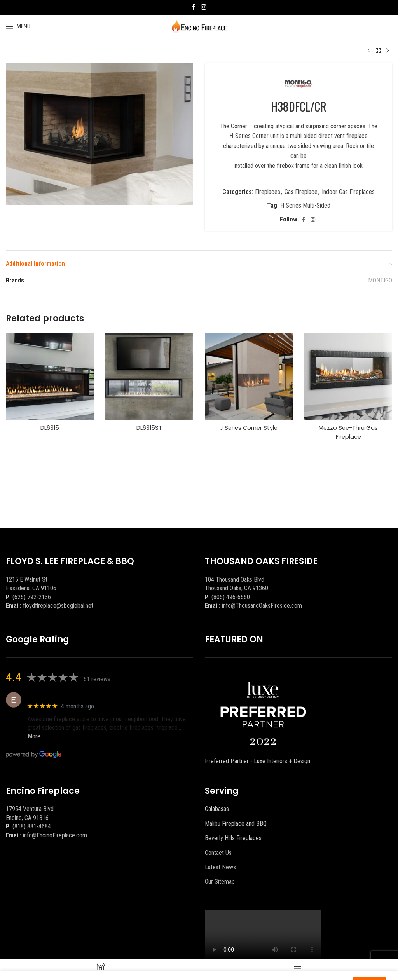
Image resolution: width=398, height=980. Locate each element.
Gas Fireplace (301, 194)
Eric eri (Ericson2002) (56, 696)
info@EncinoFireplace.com (55, 835)
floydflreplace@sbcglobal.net (58, 606)
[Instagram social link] (203, 7)
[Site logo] (199, 26)
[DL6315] (50, 379)
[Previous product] (369, 51)
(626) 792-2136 (32, 597)
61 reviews (97, 679)
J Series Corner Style (249, 431)
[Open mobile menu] (18, 26)
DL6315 (50, 431)
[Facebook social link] (194, 7)
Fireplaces (268, 194)
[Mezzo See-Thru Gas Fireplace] (348, 379)
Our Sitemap (220, 881)
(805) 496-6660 (231, 597)
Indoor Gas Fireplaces (348, 194)
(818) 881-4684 (32, 826)
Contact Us (218, 853)
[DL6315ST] (149, 379)
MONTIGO (380, 283)
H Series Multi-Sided (305, 208)
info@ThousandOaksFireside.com (262, 606)
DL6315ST (149, 431)
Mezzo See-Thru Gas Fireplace (348, 435)
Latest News (220, 867)
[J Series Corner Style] (249, 379)
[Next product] (388, 51)
